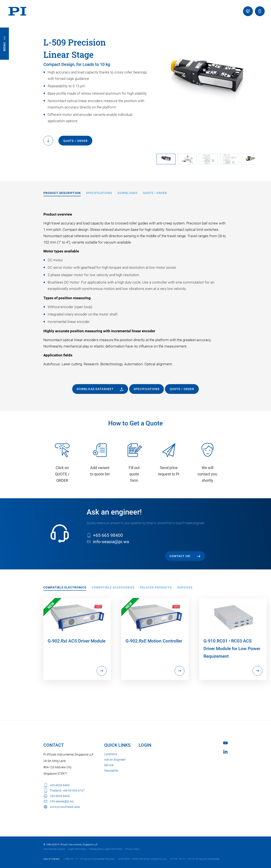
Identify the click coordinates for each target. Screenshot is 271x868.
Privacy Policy (133, 849)
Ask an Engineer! (115, 760)
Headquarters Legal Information (106, 849)
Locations (111, 754)
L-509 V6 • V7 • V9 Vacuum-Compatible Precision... (90, 859)
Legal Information (77, 849)
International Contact (54, 849)
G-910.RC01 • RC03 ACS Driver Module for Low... (143, 859)
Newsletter (111, 771)
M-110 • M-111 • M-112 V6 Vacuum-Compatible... (196, 859)
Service (109, 765)
